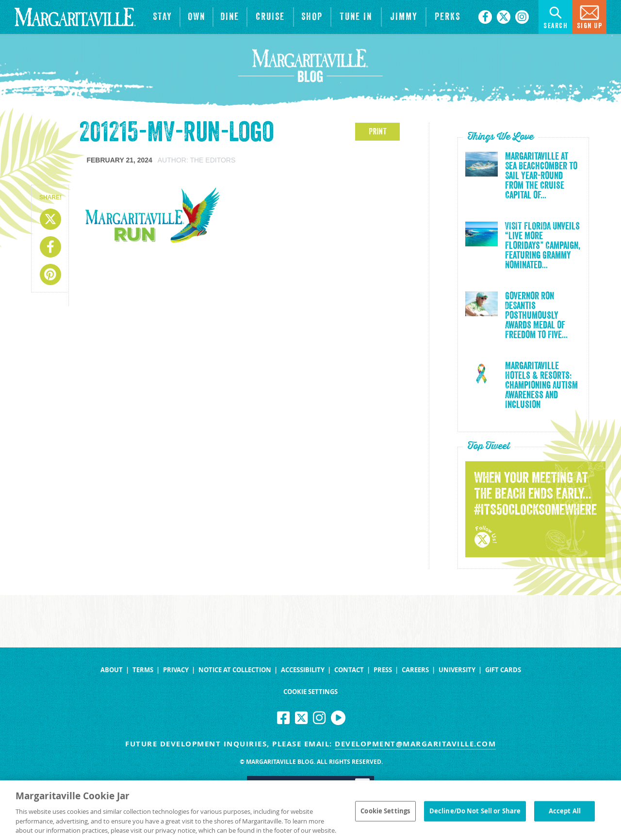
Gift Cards (503, 670)
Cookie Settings (310, 692)
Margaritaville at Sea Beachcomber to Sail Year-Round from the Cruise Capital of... (541, 176)
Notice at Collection (235, 670)
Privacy (176, 670)
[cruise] (270, 17)
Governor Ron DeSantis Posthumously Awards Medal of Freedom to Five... (536, 316)
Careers (415, 670)
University (457, 670)
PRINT (378, 131)
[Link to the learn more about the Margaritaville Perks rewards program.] (447, 17)
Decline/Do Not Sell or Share (475, 814)
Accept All (565, 814)
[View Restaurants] (230, 17)
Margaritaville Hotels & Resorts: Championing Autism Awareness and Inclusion (541, 386)
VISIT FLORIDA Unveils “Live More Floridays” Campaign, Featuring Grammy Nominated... (543, 246)
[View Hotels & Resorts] (163, 17)
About (112, 670)
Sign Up (590, 16)
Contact (349, 670)
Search (556, 16)
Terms (143, 670)
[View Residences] (196, 17)
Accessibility (303, 670)
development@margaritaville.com (415, 744)
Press (383, 670)
